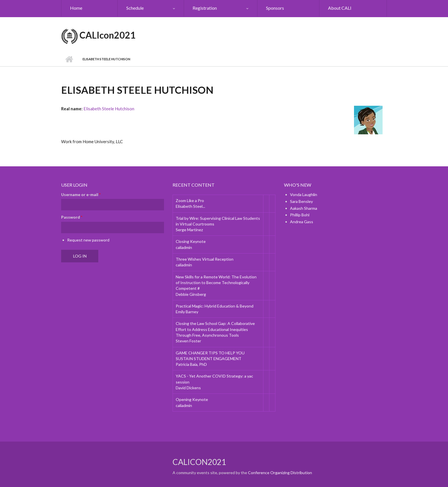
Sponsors (275, 8)
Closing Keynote (191, 241)
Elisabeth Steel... (190, 206)
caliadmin (184, 247)
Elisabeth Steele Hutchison (109, 109)
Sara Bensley (301, 201)
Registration (205, 8)
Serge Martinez (189, 230)
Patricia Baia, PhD (191, 364)
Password (72, 217)
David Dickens (188, 388)
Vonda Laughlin (304, 194)
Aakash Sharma (304, 208)
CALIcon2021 (108, 35)
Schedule (135, 8)
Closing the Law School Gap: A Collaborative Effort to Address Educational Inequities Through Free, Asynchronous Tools (215, 329)
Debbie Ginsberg (191, 294)
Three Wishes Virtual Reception (205, 259)
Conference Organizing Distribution (280, 473)
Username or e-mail (81, 194)
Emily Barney (187, 312)
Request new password (88, 240)
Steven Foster (188, 341)
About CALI (340, 8)
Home (76, 8)
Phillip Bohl (300, 215)
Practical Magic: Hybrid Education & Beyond (215, 306)
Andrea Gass (302, 222)
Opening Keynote (192, 399)
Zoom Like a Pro (190, 200)
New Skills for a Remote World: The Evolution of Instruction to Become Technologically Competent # (216, 283)
